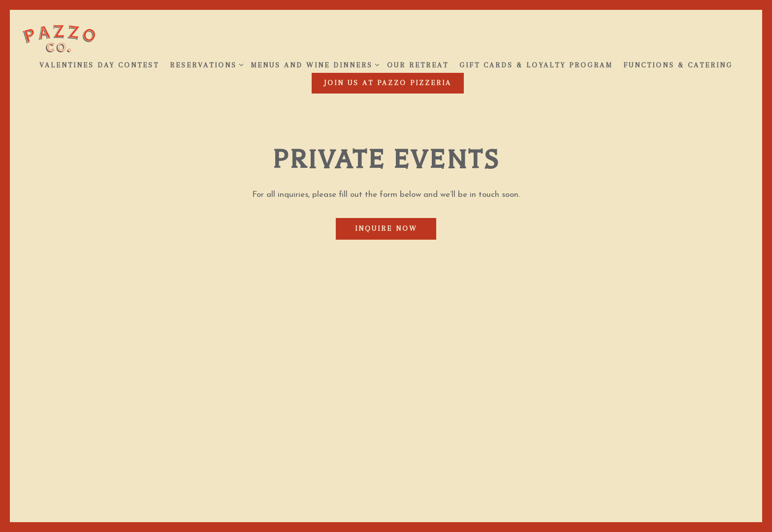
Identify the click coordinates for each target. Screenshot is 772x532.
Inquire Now (386, 228)
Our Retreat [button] (418, 65)
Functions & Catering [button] (678, 65)
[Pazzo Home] (59, 38)
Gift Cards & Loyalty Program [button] (536, 65)
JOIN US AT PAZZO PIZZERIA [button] (388, 83)
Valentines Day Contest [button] (99, 65)
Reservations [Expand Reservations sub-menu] (205, 64)
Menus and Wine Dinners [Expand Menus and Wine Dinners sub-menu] (313, 64)
